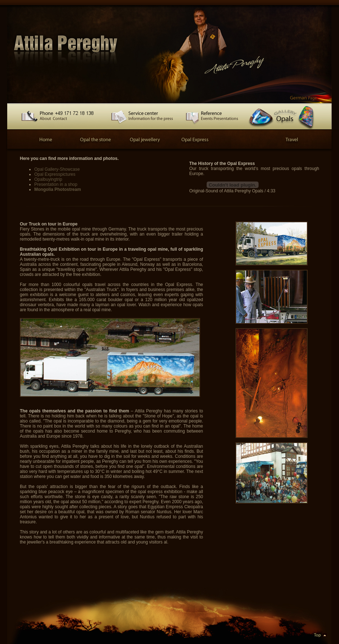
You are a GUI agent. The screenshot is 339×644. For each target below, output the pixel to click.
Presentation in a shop (56, 184)
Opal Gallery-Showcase (57, 169)
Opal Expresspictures (55, 174)
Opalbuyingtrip (48, 179)
